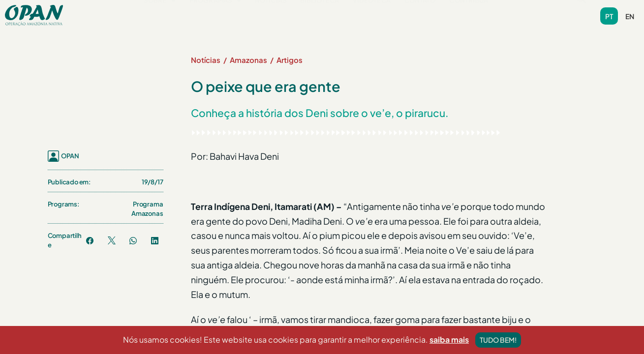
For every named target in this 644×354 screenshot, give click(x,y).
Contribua (469, 15)
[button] (160, 15)
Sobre (160, 15)
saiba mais (449, 339)
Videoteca (372, 15)
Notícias (271, 15)
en (630, 16)
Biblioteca (320, 15)
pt (609, 16)
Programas (216, 15)
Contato (421, 15)
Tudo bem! (498, 340)
